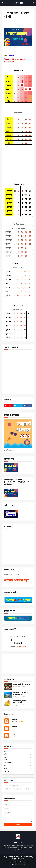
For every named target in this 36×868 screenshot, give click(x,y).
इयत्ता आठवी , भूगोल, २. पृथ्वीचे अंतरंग (21, 702)
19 (22, 97)
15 (22, 240)
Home (9, 862)
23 (26, 85)
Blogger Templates (16, 857)
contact (16, 862)
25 (26, 93)
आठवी (18, 751)
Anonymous (15, 719)
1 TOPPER (18, 3)
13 (18, 101)
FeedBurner (22, 646)
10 (18, 89)
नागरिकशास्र (18, 763)
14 (22, 77)
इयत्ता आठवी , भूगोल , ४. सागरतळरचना (21, 694)
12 (18, 97)
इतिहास (18, 754)
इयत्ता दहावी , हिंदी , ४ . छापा (22, 684)
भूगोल (18, 766)
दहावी (18, 757)
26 (26, 97)
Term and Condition (18, 864)
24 (26, 89)
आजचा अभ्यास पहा (16, 580)
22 (26, 81)
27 (26, 101)
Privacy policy (25, 862)
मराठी (18, 769)
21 (26, 77)
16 (22, 244)
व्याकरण (18, 772)
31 (29, 295)
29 (30, 81)
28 (30, 77)
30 (30, 85)
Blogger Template (18, 859)
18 (22, 93)
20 (22, 101)
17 (22, 89)
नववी (18, 760)
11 (18, 93)
